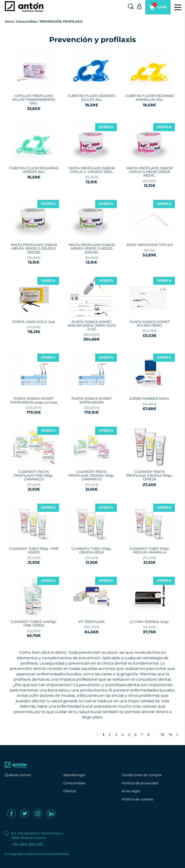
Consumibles (27, 21)
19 (170, 735)
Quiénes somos (18, 775)
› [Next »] (177, 734)
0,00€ (158, 8)
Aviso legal (131, 791)
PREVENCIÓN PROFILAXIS (61, 21)
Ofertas (70, 791)
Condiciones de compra (142, 775)
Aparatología (74, 775)
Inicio (9, 21)
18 (162, 735)
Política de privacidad (140, 783)
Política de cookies (137, 799)
